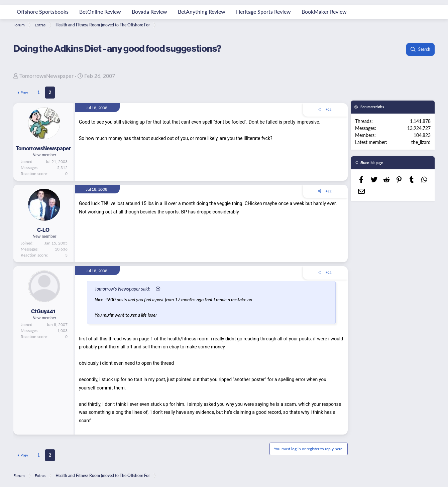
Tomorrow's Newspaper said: (122, 289)
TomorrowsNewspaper (46, 76)
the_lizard (421, 142)
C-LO (43, 230)
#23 (329, 273)
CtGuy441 (43, 311)
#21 (329, 110)
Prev (24, 92)
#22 (329, 191)
